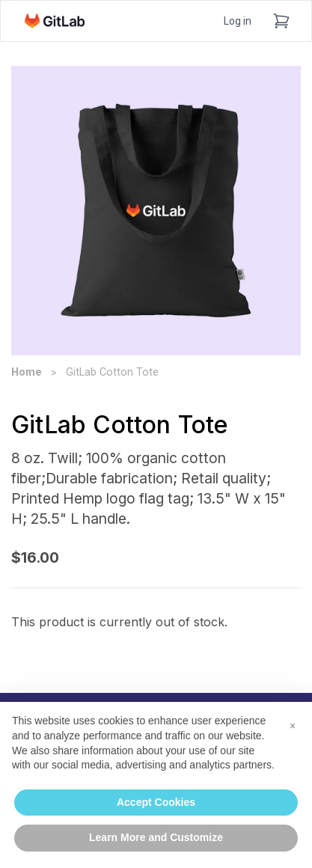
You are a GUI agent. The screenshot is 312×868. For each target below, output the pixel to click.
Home (27, 372)
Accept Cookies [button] (156, 802)
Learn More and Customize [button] (156, 837)
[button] (293, 726)
